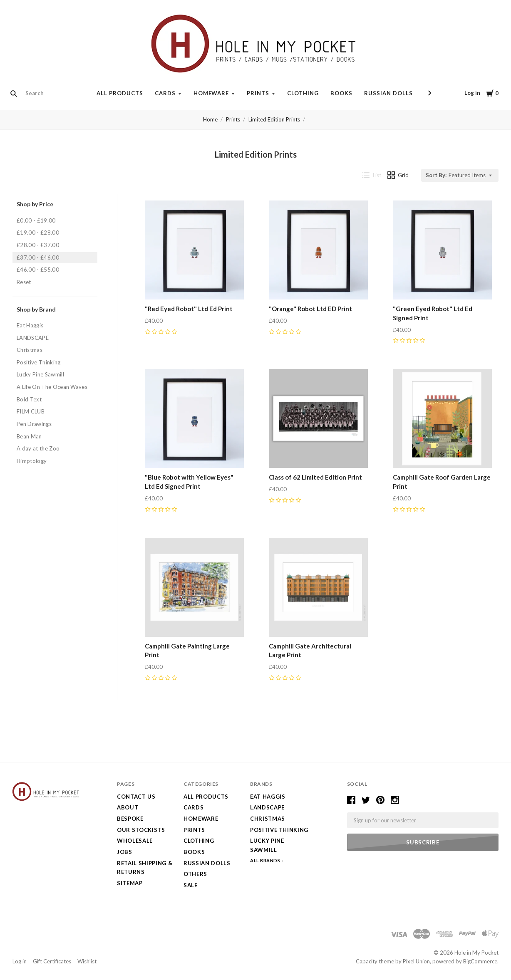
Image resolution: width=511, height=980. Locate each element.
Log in (472, 93)
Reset (24, 282)
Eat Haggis (30, 325)
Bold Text (29, 399)
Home (210, 119)
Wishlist (87, 961)
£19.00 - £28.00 (38, 233)
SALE (191, 885)
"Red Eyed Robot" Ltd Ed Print (189, 309)
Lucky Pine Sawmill (40, 374)
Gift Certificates (52, 961)
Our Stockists (141, 830)
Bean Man (29, 436)
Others (195, 874)
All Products (120, 93)
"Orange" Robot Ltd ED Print (310, 309)
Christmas (30, 350)
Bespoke (130, 819)
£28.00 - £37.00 (38, 245)
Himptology (32, 461)
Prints (258, 93)
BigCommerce (480, 961)
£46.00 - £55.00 (38, 270)
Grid (398, 175)
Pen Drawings (34, 424)
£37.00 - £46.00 (38, 257)
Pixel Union (416, 961)
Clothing (303, 93)
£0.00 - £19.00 (36, 220)
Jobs (125, 852)
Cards (165, 93)
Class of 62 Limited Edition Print (315, 477)
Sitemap (130, 883)
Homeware (211, 93)
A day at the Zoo (38, 448)
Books (341, 93)
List (372, 175)
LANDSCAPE (33, 338)
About (128, 807)
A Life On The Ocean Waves (52, 387)
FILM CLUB (31, 411)
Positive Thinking (39, 362)
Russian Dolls (388, 93)
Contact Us (136, 797)
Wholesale (135, 841)
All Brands (265, 860)
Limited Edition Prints (274, 119)
